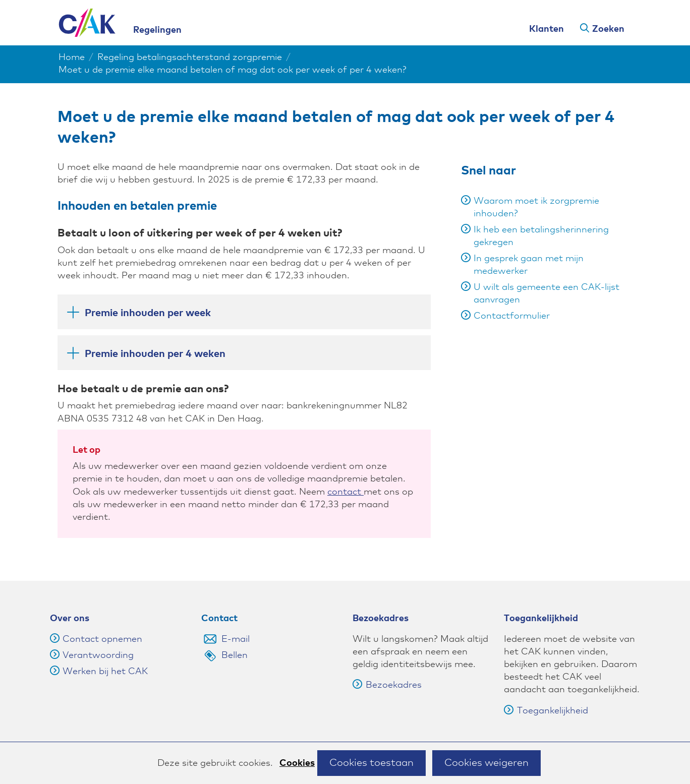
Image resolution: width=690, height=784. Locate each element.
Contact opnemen (102, 639)
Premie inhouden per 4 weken (146, 354)
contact (346, 492)
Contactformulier (512, 316)
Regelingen (157, 30)
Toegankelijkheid (546, 711)
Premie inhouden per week (138, 313)
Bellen (235, 655)
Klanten (547, 29)
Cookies (297, 763)
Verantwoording (98, 655)
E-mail (236, 639)
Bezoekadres (387, 685)
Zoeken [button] (608, 29)
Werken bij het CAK (105, 672)
